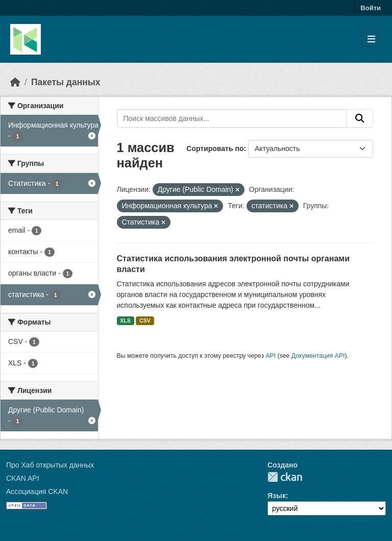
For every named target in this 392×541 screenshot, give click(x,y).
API (271, 356)
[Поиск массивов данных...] (232, 118)
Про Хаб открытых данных (50, 465)
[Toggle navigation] (371, 40)
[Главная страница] (15, 82)
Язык (277, 496)
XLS (125, 321)
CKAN (285, 477)
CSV (145, 321)
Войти (371, 8)
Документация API (318, 356)
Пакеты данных (66, 82)
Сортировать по (215, 149)
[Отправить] (360, 118)
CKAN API (23, 478)
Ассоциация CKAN (37, 491)
